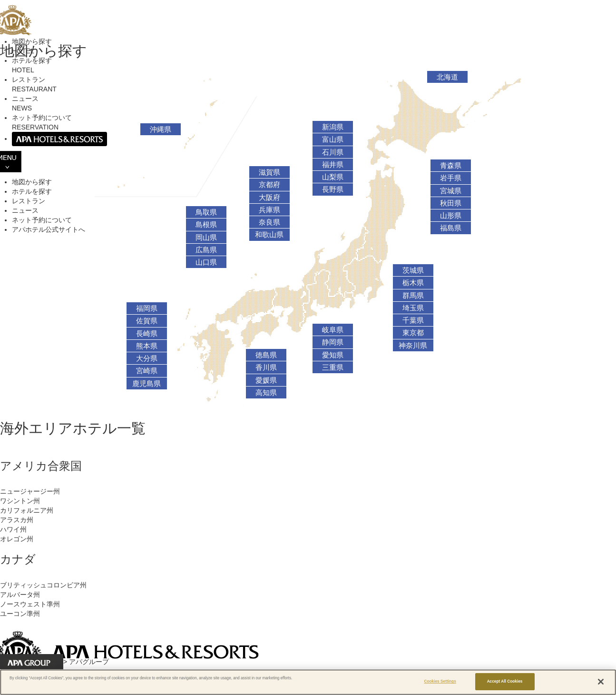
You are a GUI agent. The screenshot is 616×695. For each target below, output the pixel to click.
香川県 (266, 367)
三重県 (333, 367)
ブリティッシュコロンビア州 (43, 585)
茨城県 (413, 270)
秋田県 (451, 203)
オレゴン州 (17, 539)
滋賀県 (269, 172)
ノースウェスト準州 (30, 604)
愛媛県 (266, 380)
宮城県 (451, 191)
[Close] (601, 682)
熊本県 (147, 346)
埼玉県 (413, 308)
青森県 (451, 166)
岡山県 (206, 238)
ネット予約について (42, 220)
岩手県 (451, 178)
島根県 (206, 225)
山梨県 (333, 177)
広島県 (206, 250)
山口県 (206, 262)
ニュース (25, 210)
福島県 (451, 228)
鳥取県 (206, 212)
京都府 (269, 185)
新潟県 (333, 127)
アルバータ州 (20, 595)
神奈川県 (413, 346)
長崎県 (147, 334)
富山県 (333, 139)
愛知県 (333, 355)
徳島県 (266, 355)
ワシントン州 (20, 501)
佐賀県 (147, 321)
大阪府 (269, 198)
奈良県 (269, 222)
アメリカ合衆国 (41, 466)
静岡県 (333, 342)
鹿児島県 (147, 384)
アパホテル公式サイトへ (49, 229)
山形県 (451, 216)
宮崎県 (147, 371)
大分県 (147, 358)
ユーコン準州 (20, 614)
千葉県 (413, 320)
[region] (308, 682)
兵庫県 (269, 210)
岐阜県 (333, 330)
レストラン (29, 201)
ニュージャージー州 (30, 491)
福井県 (333, 165)
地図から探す (32, 182)
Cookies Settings (440, 681)
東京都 (413, 333)
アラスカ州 (17, 520)
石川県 (333, 152)
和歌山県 (269, 235)
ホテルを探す (32, 191)
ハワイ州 (13, 529)
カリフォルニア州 (27, 510)
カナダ (18, 559)
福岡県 (147, 308)
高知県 (266, 393)
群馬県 (413, 296)
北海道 (447, 77)
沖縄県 (161, 129)
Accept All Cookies (505, 681)
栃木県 (413, 283)
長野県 (333, 189)
